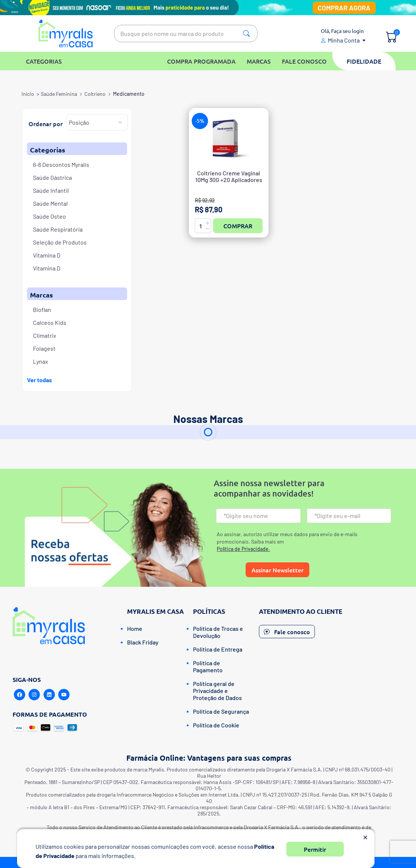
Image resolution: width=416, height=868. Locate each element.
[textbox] (186, 33)
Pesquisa (247, 33)
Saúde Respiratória (58, 229)
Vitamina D (47, 255)
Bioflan (42, 309)
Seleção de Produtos (60, 242)
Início (28, 94)
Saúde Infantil (51, 190)
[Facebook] (20, 695)
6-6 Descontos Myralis (61, 164)
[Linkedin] (49, 695)
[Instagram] (34, 695)
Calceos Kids (50, 322)
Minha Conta (344, 40)
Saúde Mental (50, 203)
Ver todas (39, 380)
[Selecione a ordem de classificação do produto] (97, 122)
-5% (200, 121)
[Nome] (258, 516)
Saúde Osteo (49, 216)
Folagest (44, 348)
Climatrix (45, 335)
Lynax (41, 361)
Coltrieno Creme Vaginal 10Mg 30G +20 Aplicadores (229, 176)
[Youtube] (64, 695)
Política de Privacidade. (243, 549)
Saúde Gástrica (52, 177)
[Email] (349, 516)
